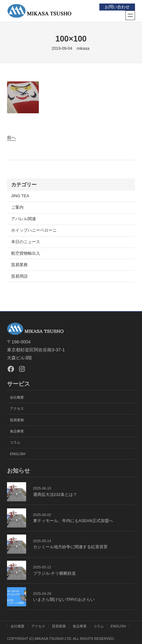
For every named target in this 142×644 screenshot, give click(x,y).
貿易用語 (19, 276)
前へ (11, 138)
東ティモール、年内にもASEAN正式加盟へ (73, 521)
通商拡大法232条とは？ (55, 495)
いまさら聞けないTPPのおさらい (64, 600)
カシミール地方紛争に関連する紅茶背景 (70, 547)
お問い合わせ (117, 7)
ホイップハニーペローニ (34, 230)
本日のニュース (26, 242)
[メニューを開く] (130, 15)
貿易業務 (19, 265)
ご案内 (17, 207)
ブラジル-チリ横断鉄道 (54, 573)
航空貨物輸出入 (26, 253)
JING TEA (20, 196)
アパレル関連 (24, 219)
